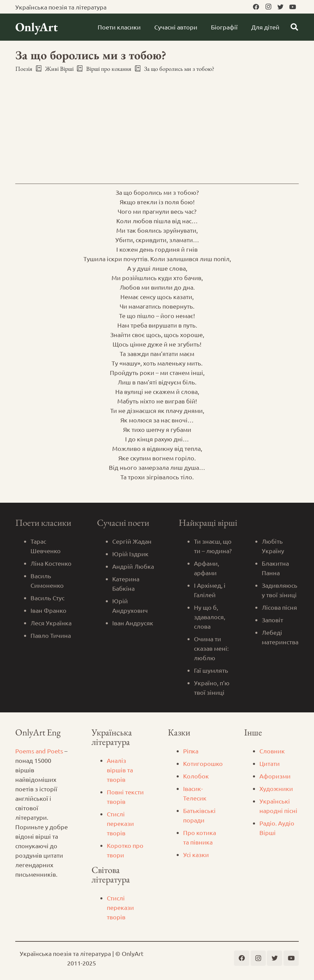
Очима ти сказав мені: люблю (211, 648)
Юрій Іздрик (130, 554)
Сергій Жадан (132, 541)
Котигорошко (203, 763)
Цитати (270, 763)
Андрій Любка (133, 566)
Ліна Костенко (51, 563)
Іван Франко (48, 610)
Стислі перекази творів (120, 823)
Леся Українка (51, 623)
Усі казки (196, 854)
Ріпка (191, 751)
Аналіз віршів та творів (120, 770)
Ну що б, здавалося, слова (210, 617)
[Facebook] (256, 7)
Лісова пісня (279, 607)
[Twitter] (280, 7)
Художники (276, 788)
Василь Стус (47, 598)
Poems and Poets (39, 751)
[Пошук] (294, 27)
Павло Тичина (51, 635)
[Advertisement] (157, 125)
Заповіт (272, 620)
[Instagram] (268, 7)
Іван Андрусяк (133, 623)
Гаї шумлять (211, 670)
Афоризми (275, 776)
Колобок (196, 776)
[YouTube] (293, 7)
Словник (272, 751)
